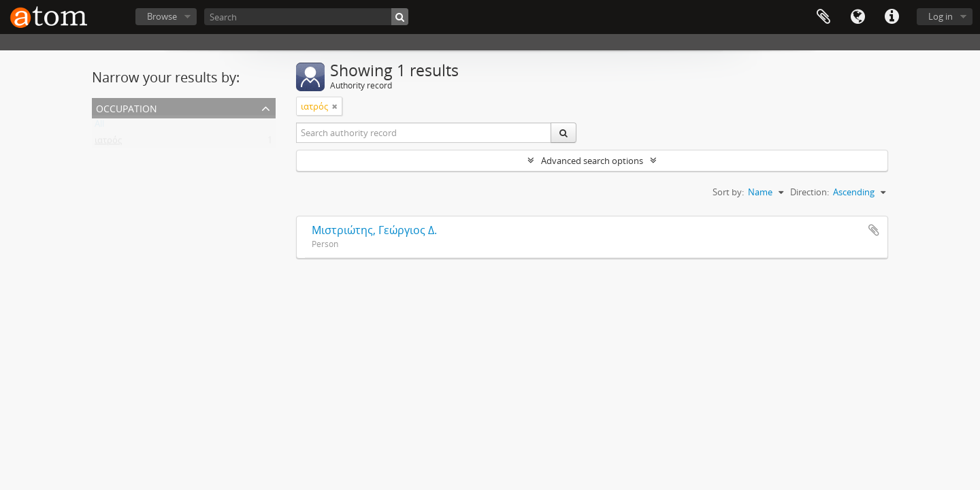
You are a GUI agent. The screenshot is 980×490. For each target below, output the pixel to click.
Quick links (892, 17)
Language (857, 17)
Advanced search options (592, 161)
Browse (162, 16)
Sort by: (728, 192)
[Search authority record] (424, 133)
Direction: (810, 192)
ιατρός (108, 143)
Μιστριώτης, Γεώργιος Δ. (374, 230)
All (99, 127)
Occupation (127, 107)
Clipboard (823, 17)
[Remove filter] (335, 106)
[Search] (306, 17)
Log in (941, 16)
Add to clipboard (874, 230)
